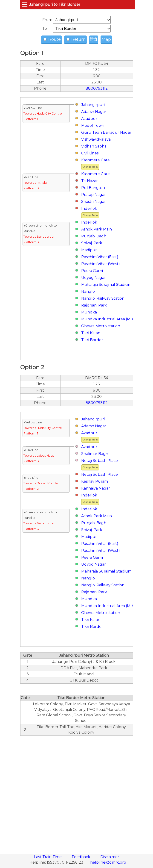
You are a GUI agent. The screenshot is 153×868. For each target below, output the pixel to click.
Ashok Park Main (97, 229)
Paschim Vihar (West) (101, 264)
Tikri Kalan (91, 333)
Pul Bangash (93, 188)
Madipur (89, 250)
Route (52, 39)
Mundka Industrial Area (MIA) (108, 319)
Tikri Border (92, 340)
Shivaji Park (92, 243)
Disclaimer (110, 857)
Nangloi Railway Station (103, 298)
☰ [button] (25, 4)
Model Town (93, 125)
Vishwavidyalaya (96, 139)
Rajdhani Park (94, 305)
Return (76, 39)
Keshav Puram (95, 481)
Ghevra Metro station (101, 326)
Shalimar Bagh (95, 454)
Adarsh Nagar (94, 112)
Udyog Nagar (94, 278)
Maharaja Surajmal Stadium (106, 285)
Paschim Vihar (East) (100, 257)
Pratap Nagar (94, 195)
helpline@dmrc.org (108, 862)
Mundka (89, 312)
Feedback (81, 857)
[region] (77, 792)
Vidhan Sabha (94, 146)
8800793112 (97, 88)
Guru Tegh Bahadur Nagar (106, 132)
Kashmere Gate (95, 160)
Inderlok (89, 208)
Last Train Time (48, 857)
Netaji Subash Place (100, 461)
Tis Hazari (90, 181)
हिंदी (94, 39)
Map (106, 39)
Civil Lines (90, 153)
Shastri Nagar (94, 202)
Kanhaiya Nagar (96, 488)
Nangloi (88, 291)
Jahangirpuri (93, 105)
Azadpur (89, 119)
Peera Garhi (92, 271)
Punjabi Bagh (94, 236)
